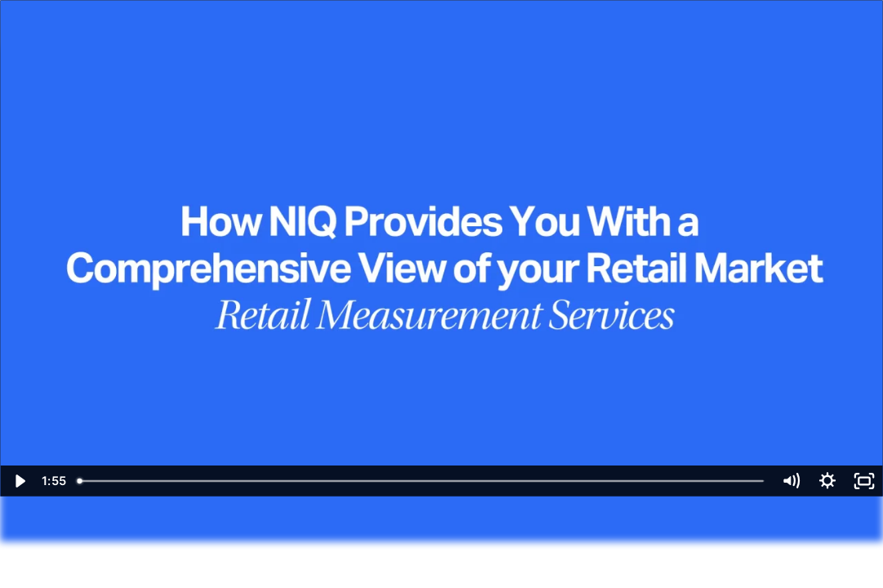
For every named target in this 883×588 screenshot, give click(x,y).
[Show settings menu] (828, 481)
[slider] (422, 481)
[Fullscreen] (865, 481)
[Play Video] (18, 481)
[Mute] (791, 481)
